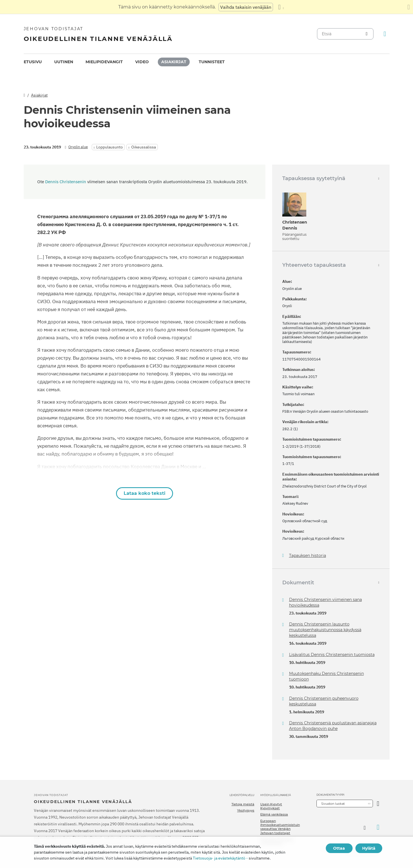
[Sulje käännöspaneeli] (409, 7)
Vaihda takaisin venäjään (246, 7)
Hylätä (369, 848)
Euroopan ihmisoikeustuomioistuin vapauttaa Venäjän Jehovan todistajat (280, 827)
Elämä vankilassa (274, 814)
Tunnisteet (212, 62)
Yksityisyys (246, 810)
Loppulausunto (110, 147)
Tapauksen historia (308, 556)
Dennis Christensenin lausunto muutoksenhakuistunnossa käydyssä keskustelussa (325, 630)
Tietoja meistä (243, 804)
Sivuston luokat (333, 804)
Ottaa (339, 848)
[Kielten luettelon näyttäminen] (281, 7)
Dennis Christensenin (66, 182)
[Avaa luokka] (378, 803)
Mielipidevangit (104, 62)
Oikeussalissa (144, 147)
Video (142, 62)
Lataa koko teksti (145, 493)
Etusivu (33, 62)
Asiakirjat (174, 62)
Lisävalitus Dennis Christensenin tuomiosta (332, 655)
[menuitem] (33, 62)
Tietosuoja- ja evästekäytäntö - (220, 858)
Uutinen (64, 62)
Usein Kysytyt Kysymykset (271, 806)
